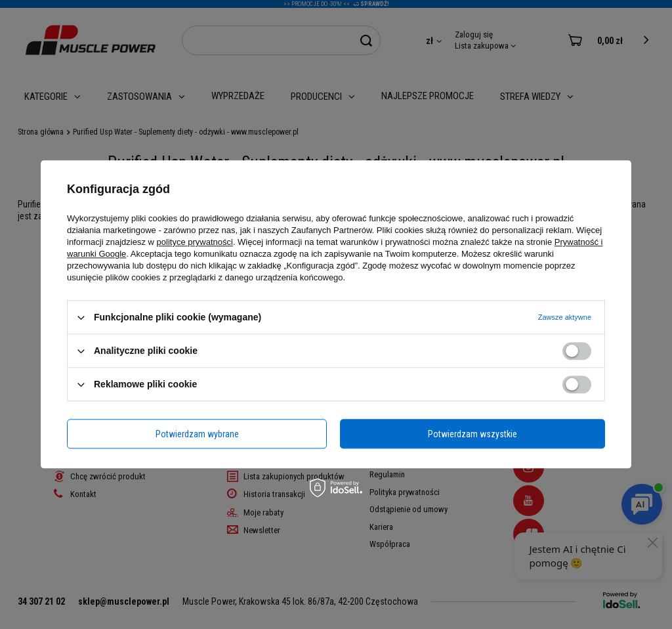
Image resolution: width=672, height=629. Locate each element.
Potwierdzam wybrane (197, 434)
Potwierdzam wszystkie (472, 434)
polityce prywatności (195, 242)
